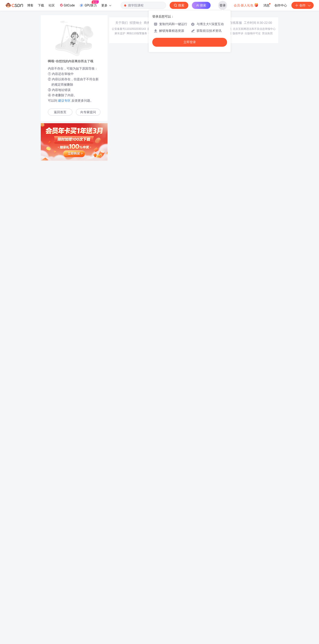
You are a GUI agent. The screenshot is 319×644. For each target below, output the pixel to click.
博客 (30, 5)
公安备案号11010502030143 (129, 29)
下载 (41, 5)
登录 (223, 5)
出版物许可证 (253, 33)
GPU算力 (89, 4)
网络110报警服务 (137, 33)
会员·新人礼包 (246, 5)
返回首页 (60, 112)
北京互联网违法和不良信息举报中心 (254, 29)
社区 (52, 5)
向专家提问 (88, 112)
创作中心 (281, 5)
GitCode (67, 5)
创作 (303, 5)
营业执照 (267, 33)
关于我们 (122, 23)
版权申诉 (238, 33)
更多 (106, 5)
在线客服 (236, 23)
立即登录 (190, 42)
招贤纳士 (136, 23)
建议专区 (64, 101)
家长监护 (120, 33)
